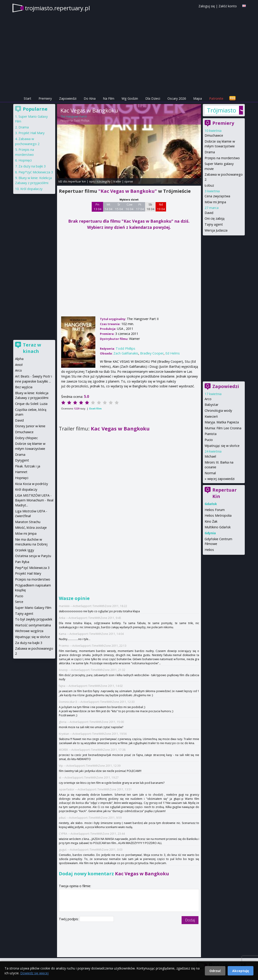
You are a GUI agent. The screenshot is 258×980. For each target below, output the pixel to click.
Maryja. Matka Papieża (222, 422)
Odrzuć (215, 971)
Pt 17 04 (140, 207)
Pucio (209, 440)
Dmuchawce (214, 135)
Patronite (216, 98)
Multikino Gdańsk (218, 527)
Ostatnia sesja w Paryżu (33, 556)
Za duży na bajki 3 (32, 166)
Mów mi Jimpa (215, 202)
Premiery (45, 98)
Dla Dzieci (153, 98)
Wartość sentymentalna (33, 625)
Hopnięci (25, 160)
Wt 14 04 (108, 207)
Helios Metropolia (218, 515)
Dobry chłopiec (26, 438)
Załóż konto (228, 6)
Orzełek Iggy (25, 550)
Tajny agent (214, 224)
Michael (210, 456)
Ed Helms (173, 353)
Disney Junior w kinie (30, 426)
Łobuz (209, 185)
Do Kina (90, 98)
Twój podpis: (69, 919)
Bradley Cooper (152, 353)
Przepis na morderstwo (222, 158)
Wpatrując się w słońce (222, 446)
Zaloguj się (207, 6)
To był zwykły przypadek (34, 619)
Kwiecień (211, 416)
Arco (208, 399)
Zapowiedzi (68, 98)
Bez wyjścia (24, 387)
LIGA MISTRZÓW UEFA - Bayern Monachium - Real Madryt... (34, 500)
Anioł (19, 365)
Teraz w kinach (32, 348)
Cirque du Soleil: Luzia (31, 404)
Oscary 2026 (177, 98)
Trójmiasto (221, 110)
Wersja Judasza (216, 230)
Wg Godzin (130, 98)
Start (27, 98)
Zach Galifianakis (126, 353)
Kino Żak (211, 521)
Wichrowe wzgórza (29, 631)
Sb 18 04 (150, 207)
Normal (210, 473)
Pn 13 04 (98, 207)
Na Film (109, 98)
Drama (210, 152)
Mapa (198, 98)
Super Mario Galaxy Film (33, 608)
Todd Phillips (82, 121)
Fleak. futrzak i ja (28, 466)
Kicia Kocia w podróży (31, 484)
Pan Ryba (22, 562)
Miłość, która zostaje (31, 528)
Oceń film (95, 408)
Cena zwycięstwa (217, 196)
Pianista (211, 434)
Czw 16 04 (129, 207)
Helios (209, 550)
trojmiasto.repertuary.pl (57, 8)
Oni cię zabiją (215, 218)
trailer (117, 181)
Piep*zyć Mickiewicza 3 (36, 172)
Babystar (211, 405)
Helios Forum (215, 510)
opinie (129, 181)
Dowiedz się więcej (34, 973)
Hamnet (21, 472)
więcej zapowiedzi (221, 479)
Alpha (19, 359)
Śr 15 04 (119, 207)
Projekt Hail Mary (31, 133)
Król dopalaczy (31, 189)
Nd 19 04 (161, 207)
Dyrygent (22, 460)
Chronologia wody (218, 411)
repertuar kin (77, 181)
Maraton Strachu (28, 522)
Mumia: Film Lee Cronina (223, 428)
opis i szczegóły (100, 181)
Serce (19, 602)
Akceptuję (241, 971)
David (209, 213)
